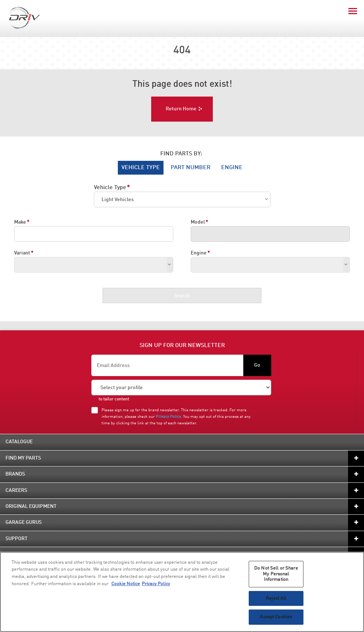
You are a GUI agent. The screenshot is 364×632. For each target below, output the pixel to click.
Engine (199, 253)
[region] (182, 592)
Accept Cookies (276, 617)
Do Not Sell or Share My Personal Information (276, 574)
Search (182, 296)
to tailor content (114, 399)
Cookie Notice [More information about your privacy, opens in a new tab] (126, 584)
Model (198, 222)
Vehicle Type (110, 188)
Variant (22, 253)
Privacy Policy (168, 417)
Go (257, 365)
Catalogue (19, 442)
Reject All (276, 598)
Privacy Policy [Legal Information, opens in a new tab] (156, 584)
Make (20, 222)
